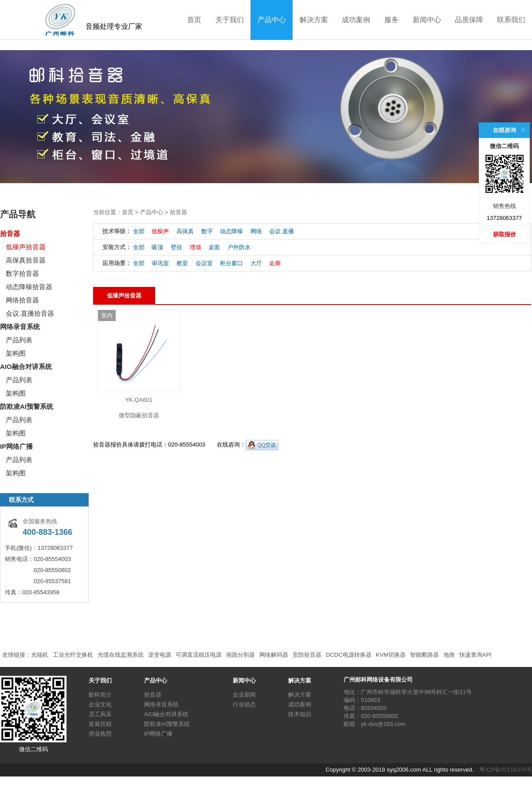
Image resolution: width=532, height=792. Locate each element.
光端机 (40, 655)
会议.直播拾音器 (30, 313)
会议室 (204, 263)
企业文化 (100, 704)
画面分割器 (241, 655)
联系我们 (511, 20)
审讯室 (160, 263)
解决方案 (314, 20)
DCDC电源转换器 (349, 655)
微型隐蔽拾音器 (139, 415)
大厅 (256, 263)
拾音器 (10, 233)
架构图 (16, 353)
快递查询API (475, 655)
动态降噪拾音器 (29, 287)
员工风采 (100, 714)
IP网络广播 (16, 446)
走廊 (275, 263)
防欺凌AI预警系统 (27, 406)
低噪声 (160, 231)
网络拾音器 (22, 300)
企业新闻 (244, 695)
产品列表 (19, 340)
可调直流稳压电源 (199, 655)
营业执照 (100, 734)
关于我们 (230, 20)
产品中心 (272, 20)
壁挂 (176, 247)
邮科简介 (100, 695)
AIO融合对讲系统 (26, 367)
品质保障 (469, 20)
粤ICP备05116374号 (506, 770)
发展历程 (100, 724)
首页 (194, 20)
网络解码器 (274, 655)
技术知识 (300, 714)
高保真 (185, 231)
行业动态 (244, 704)
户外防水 (239, 247)
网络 (256, 231)
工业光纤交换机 (73, 655)
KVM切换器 (391, 655)
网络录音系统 (20, 327)
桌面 (214, 247)
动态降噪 (231, 231)
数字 (207, 231)
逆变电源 (160, 655)
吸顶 (157, 247)
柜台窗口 (231, 263)
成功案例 (356, 20)
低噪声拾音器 (26, 247)
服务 (391, 20)
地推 (449, 655)
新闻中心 (427, 20)
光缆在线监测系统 (121, 655)
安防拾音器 (307, 655)
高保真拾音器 (26, 260)
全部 (139, 231)
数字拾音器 (22, 273)
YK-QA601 (139, 400)
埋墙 (196, 247)
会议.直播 (282, 231)
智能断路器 (424, 655)
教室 (182, 263)
